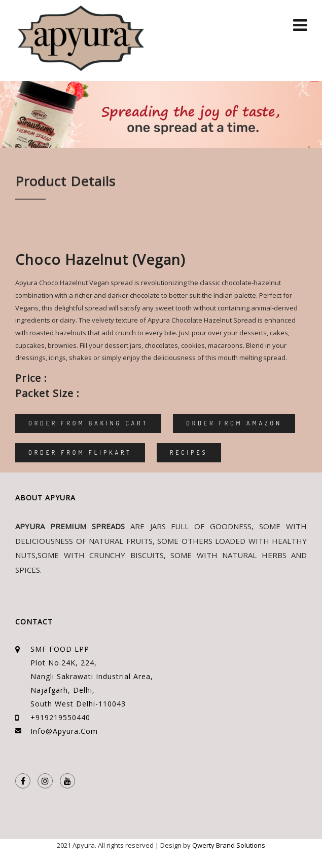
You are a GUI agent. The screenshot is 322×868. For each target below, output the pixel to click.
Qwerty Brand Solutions (229, 845)
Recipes (189, 452)
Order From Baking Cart (88, 423)
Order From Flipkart (80, 452)
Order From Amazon (234, 423)
